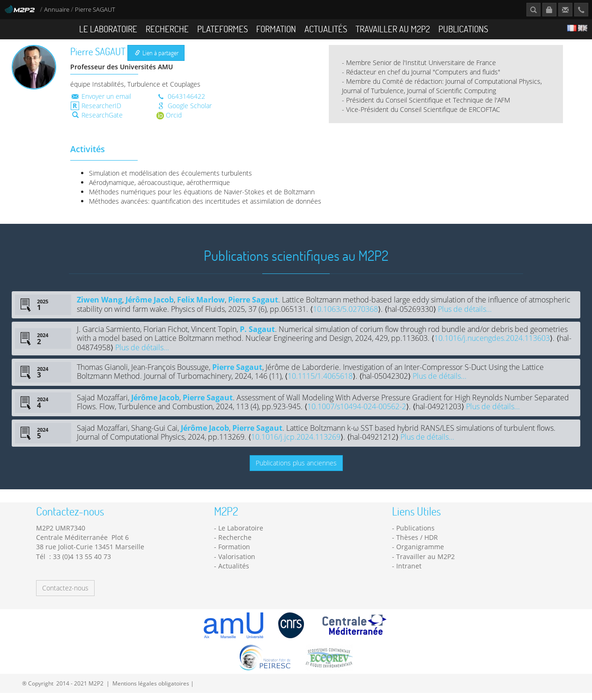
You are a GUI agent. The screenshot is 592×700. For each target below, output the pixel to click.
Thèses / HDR (417, 544)
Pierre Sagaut (253, 307)
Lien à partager (157, 60)
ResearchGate (97, 122)
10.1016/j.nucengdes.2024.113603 (492, 345)
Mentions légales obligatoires (151, 690)
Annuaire (57, 10)
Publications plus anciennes (296, 470)
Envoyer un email (101, 103)
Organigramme (420, 554)
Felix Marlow (201, 307)
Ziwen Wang (100, 307)
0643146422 (181, 103)
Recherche (167, 29)
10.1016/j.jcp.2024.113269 (296, 444)
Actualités (326, 29)
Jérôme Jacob (150, 307)
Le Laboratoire (108, 29)
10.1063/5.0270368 (345, 316)
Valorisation (237, 563)
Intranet (409, 572)
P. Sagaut (257, 336)
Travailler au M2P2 (393, 29)
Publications (463, 29)
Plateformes (222, 29)
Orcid (169, 122)
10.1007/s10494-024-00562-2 (357, 413)
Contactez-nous (65, 595)
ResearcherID (96, 112)
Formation (276, 29)
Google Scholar (184, 112)
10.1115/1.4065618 (320, 383)
